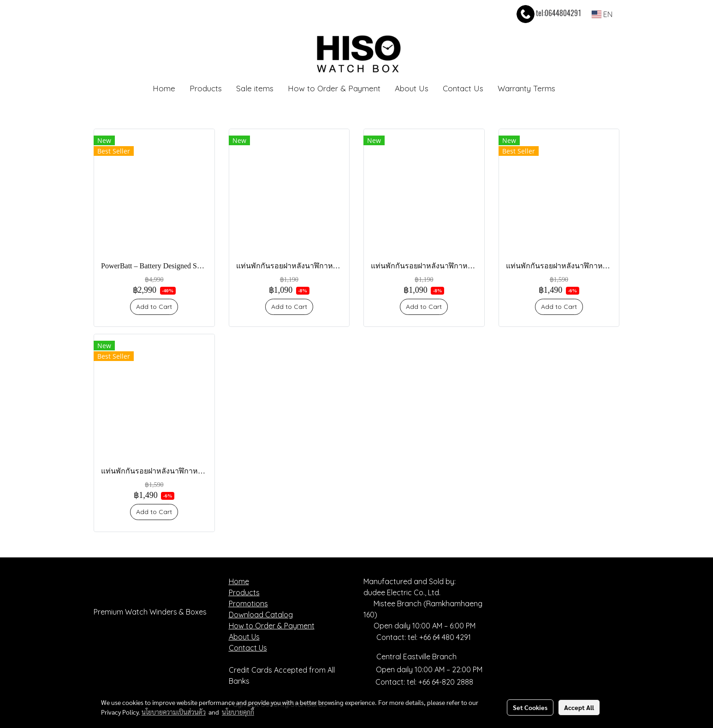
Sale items (255, 88)
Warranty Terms (526, 88)
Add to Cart (154, 307)
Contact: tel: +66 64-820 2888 (424, 682)
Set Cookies (530, 707)
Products (206, 88)
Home (164, 88)
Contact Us (463, 88)
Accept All (579, 707)
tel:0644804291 (548, 13)
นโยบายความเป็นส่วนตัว (174, 712)
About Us (412, 88)
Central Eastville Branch (416, 657)
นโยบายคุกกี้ (238, 712)
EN (602, 14)
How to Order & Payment (334, 88)
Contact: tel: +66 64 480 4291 (417, 637)
